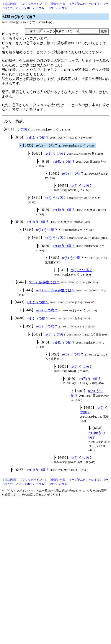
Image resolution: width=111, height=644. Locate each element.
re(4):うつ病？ (64, 161)
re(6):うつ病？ (82, 186)
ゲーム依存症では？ (44, 282)
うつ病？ (23, 129)
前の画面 (10, 4)
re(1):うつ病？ (38, 137)
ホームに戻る (59, 8)
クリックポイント (33, 4)
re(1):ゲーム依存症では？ (55, 290)
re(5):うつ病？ (73, 173)
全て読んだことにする (86, 4)
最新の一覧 (58, 4)
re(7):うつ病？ (90, 379)
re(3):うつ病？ (55, 153)
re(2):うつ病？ (47, 230)
